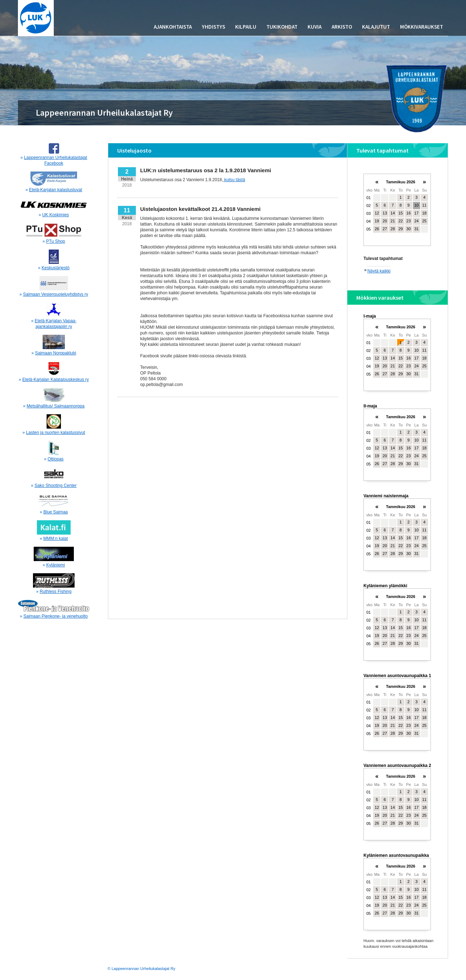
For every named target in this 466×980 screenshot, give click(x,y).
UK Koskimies (56, 215)
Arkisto (342, 27)
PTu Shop (56, 241)
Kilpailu (246, 27)
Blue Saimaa (56, 512)
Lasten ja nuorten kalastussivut (56, 433)
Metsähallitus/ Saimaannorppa (55, 406)
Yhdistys (213, 27)
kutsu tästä (234, 180)
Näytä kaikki (379, 271)
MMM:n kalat (56, 539)
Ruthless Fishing (56, 592)
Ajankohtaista (173, 27)
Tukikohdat (282, 27)
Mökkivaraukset (422, 27)
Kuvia (315, 27)
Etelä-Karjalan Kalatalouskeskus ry (55, 380)
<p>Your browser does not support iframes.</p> (397, 213)
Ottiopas (56, 459)
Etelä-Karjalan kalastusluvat (56, 190)
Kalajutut (376, 27)
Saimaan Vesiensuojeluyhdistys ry (55, 294)
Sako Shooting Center (55, 486)
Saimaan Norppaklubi (56, 353)
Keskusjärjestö (56, 268)
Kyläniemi (56, 565)
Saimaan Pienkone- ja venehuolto (55, 616)
